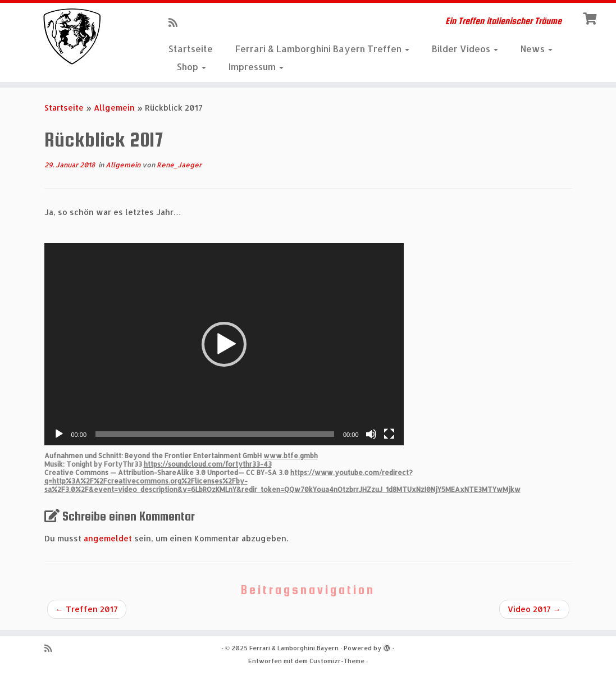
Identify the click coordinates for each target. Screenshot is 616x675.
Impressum (256, 67)
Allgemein (114, 108)
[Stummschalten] (371, 434)
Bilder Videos (465, 49)
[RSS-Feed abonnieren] (177, 22)
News (537, 49)
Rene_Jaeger (179, 165)
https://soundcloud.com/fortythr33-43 (208, 464)
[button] (224, 344)
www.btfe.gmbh (291, 456)
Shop (191, 67)
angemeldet (108, 538)
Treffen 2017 (87, 609)
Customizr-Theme (337, 661)
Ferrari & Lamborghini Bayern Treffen (322, 49)
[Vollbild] (389, 434)
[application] (224, 344)
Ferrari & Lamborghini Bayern (294, 648)
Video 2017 (534, 609)
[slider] (215, 434)
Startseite (191, 49)
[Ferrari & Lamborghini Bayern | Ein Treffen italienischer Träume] (72, 37)
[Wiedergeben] (59, 434)
